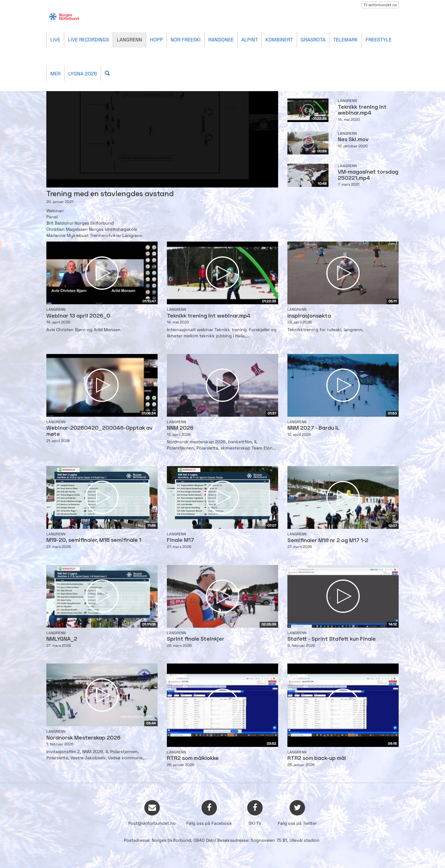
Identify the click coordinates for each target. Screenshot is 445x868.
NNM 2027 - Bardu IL (314, 428)
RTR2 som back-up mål (317, 758)
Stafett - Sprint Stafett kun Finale (332, 639)
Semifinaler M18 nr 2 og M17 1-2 (328, 541)
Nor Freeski (186, 40)
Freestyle (379, 40)
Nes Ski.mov (353, 140)
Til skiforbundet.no (380, 5)
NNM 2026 (180, 428)
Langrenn (129, 40)
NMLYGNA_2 (62, 639)
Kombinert (279, 40)
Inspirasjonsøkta (309, 316)
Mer (55, 74)
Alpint (250, 40)
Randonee (221, 40)
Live (55, 40)
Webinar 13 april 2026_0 (78, 316)
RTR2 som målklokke (193, 758)
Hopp (156, 40)
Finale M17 (180, 540)
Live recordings (89, 40)
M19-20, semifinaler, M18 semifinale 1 (94, 540)
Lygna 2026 (83, 74)
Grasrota (313, 40)
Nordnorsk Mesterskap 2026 (83, 738)
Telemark (345, 40)
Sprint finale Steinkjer (196, 639)
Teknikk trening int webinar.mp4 (209, 316)
